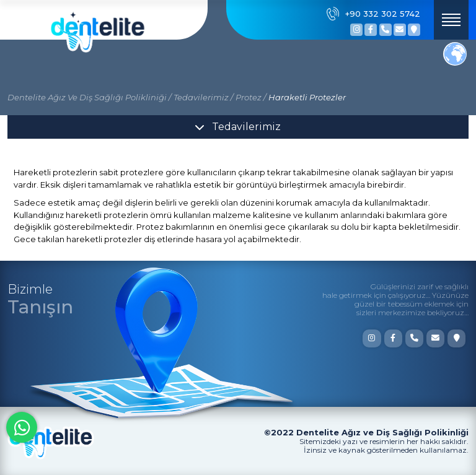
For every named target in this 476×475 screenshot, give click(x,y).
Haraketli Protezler (307, 97)
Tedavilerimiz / (203, 97)
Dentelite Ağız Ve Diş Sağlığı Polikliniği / (89, 97)
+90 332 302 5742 (373, 14)
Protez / (251, 97)
